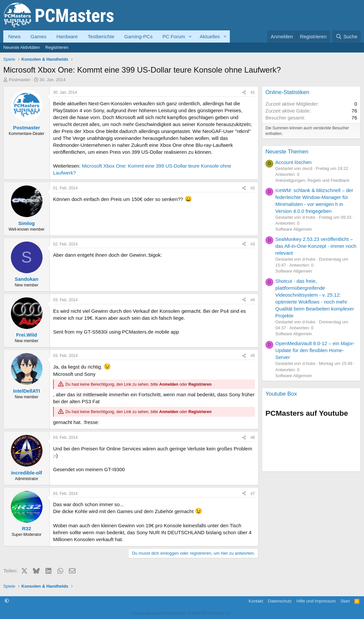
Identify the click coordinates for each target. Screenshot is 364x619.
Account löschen (293, 162)
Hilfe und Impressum (316, 601)
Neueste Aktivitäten (22, 47)
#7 (253, 494)
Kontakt (256, 601)
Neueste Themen (287, 152)
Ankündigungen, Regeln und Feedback (312, 180)
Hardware (67, 36)
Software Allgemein (294, 229)
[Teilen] (244, 93)
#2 (253, 188)
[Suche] (347, 36)
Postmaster (20, 80)
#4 (253, 300)
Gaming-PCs (138, 36)
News (15, 36)
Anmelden (169, 384)
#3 (253, 244)
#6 (253, 438)
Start (345, 601)
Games (39, 36)
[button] (190, 36)
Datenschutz (280, 601)
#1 (253, 92)
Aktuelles (210, 36)
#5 (253, 356)
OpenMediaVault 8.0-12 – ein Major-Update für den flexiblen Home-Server (315, 350)
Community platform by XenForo (182, 613)
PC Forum (174, 36)
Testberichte (101, 36)
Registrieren (57, 47)
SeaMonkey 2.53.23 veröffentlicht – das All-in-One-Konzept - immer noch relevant (316, 246)
